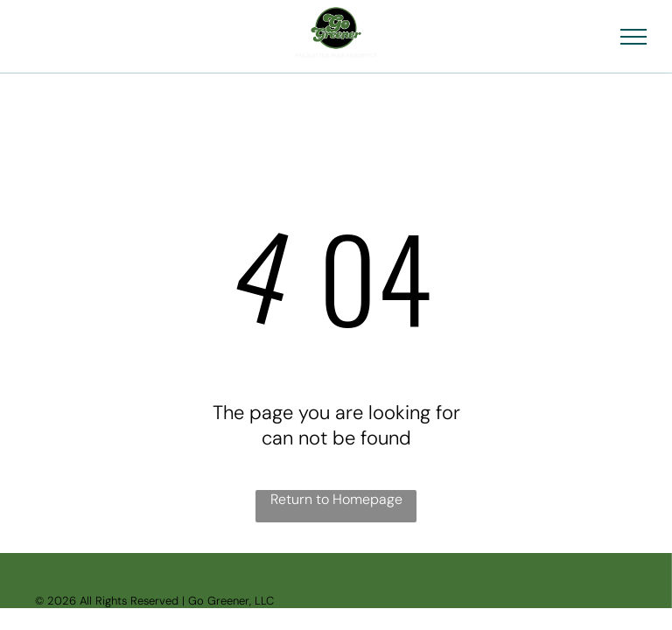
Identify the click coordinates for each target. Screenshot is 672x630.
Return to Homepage (336, 499)
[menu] (633, 37)
